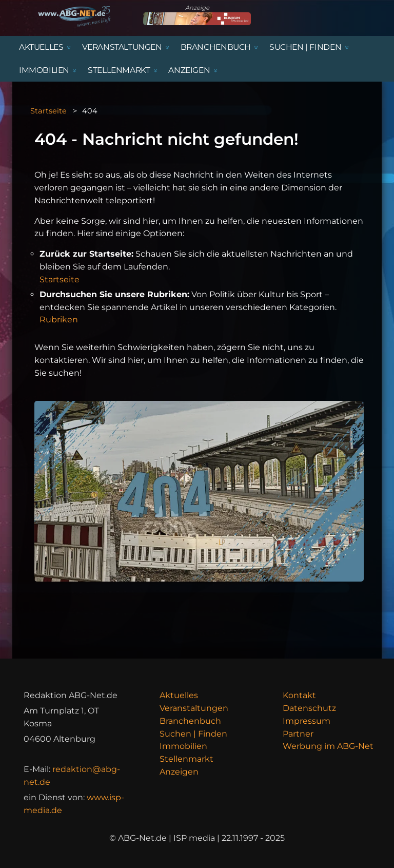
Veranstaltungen (194, 708)
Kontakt (299, 695)
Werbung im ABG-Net (328, 746)
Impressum (307, 721)
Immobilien (183, 746)
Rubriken (59, 320)
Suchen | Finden (193, 734)
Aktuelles (179, 695)
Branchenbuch (190, 721)
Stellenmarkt (186, 759)
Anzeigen (179, 772)
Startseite (48, 111)
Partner (298, 734)
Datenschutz (309, 708)
